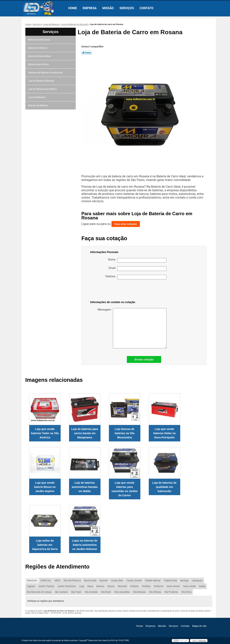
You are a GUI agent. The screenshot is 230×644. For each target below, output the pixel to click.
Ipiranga (184, 581)
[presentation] (114, 291)
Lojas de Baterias (37, 97)
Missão (108, 8)
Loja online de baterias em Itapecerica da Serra (45, 545)
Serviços (127, 8)
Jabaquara (197, 581)
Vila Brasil (106, 592)
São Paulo (76, 592)
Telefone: (136, 277)
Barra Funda (90, 581)
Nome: (137, 260)
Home (73, 8)
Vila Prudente (171, 592)
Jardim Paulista (46, 586)
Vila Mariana (139, 592)
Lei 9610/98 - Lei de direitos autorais (66, 613)
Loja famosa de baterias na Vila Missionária (125, 433)
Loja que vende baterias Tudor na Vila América (45, 433)
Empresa (90, 8)
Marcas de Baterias (38, 105)
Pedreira (134, 586)
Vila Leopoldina (122, 592)
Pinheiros (159, 586)
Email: (138, 269)
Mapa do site (199, 626)
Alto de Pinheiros (72, 581)
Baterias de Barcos (38, 48)
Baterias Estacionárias (40, 56)
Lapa (82, 586)
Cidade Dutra (170, 581)
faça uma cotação (126, 224)
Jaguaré (31, 586)
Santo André (189, 586)
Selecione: (32, 581)
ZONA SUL (46, 581)
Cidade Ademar (153, 581)
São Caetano (61, 592)
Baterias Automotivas (39, 40)
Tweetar (87, 53)
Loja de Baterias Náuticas (41, 81)
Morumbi (122, 586)
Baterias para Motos (39, 64)
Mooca (111, 586)
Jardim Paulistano (67, 586)
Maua (90, 586)
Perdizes (146, 586)
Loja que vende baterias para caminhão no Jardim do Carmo (125, 489)
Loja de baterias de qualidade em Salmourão (164, 487)
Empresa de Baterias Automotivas (46, 73)
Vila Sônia (186, 592)
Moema (100, 586)
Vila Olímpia (155, 592)
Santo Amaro (173, 586)
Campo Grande (134, 581)
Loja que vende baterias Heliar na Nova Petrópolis (164, 433)
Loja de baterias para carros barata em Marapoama (85, 433)
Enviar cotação (144, 359)
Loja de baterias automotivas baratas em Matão (85, 487)
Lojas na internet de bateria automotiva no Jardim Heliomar (85, 545)
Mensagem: (132, 328)
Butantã (104, 581)
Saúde (202, 586)
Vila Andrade (91, 592)
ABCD (57, 581)
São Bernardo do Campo (39, 592)
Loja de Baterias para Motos (43, 89)
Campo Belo (117, 581)
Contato (146, 8)
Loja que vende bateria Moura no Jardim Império (45, 487)
